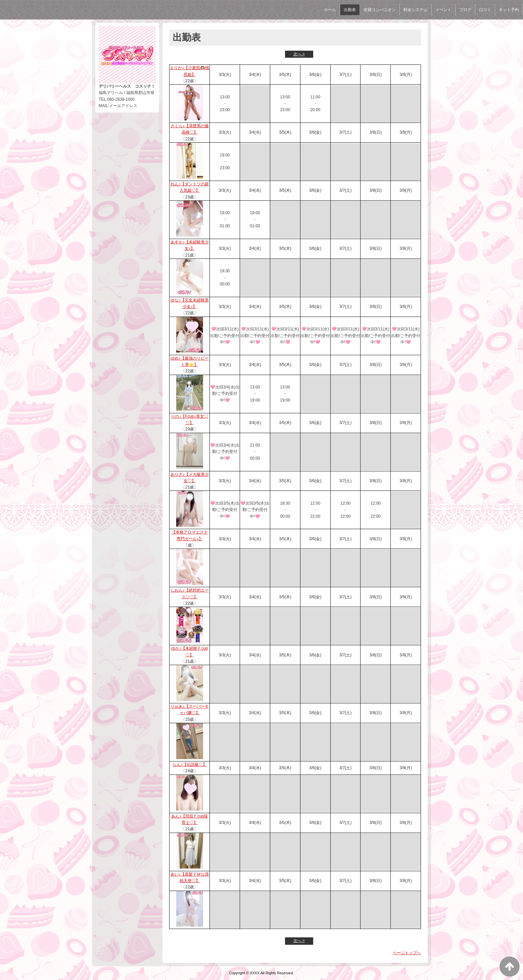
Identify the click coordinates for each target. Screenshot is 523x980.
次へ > (299, 54)
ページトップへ (407, 953)
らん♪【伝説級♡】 (190, 764)
